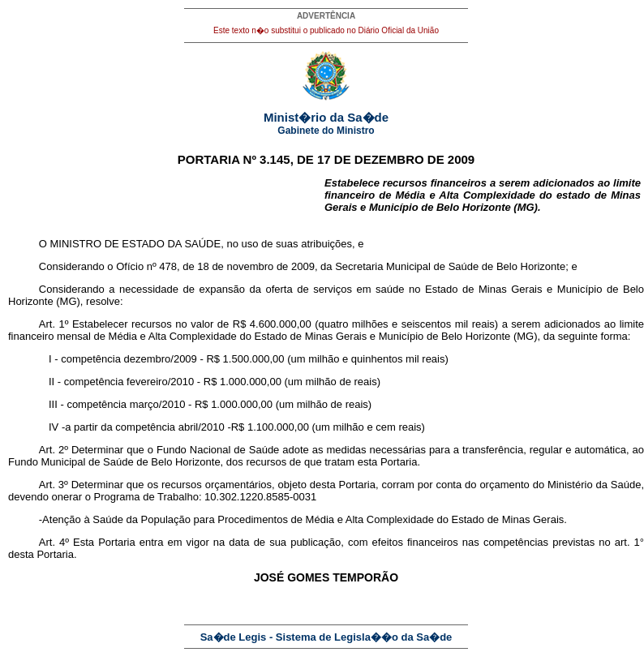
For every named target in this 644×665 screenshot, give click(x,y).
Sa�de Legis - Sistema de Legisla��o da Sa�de (326, 637)
